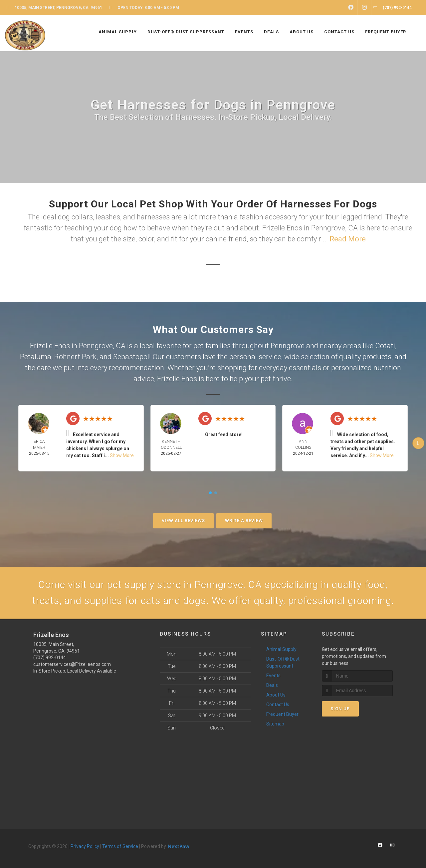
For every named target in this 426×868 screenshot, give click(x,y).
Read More (348, 239)
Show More (122, 455)
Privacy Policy (85, 846)
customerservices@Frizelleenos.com (72, 664)
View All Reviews (183, 521)
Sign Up (340, 709)
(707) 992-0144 (50, 658)
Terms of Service (120, 846)
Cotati (385, 346)
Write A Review (244, 521)
